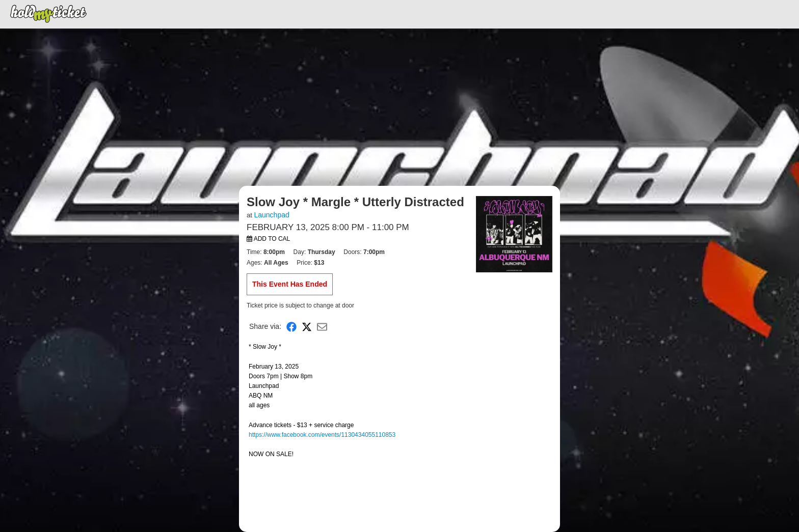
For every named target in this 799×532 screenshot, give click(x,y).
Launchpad (271, 215)
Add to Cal (268, 239)
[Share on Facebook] (291, 327)
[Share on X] (307, 327)
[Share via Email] (322, 327)
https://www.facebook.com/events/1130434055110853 (322, 435)
